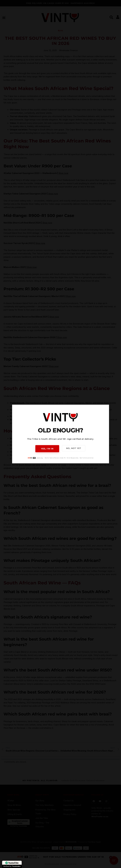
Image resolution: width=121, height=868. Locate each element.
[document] (61, 434)
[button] (105, 409)
